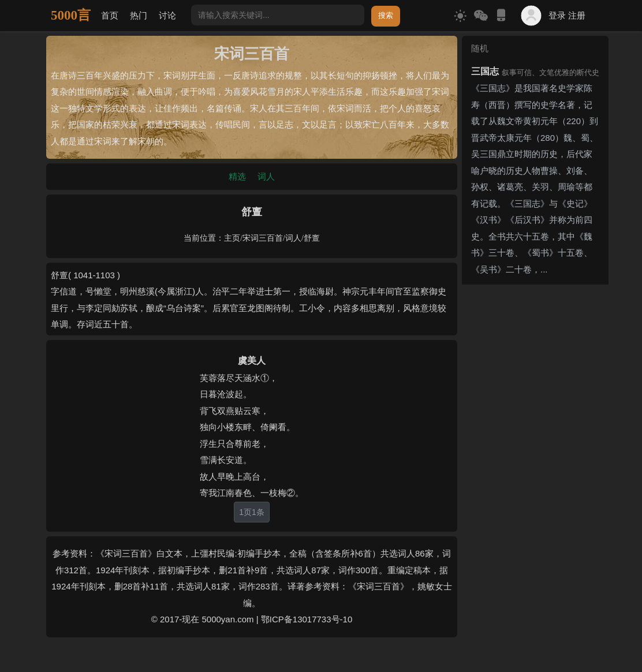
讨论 (167, 15)
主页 (232, 238)
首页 (110, 15)
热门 (139, 15)
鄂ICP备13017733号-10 (307, 619)
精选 (237, 176)
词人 (266, 176)
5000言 (71, 15)
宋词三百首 (263, 238)
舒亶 (312, 238)
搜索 (386, 15)
